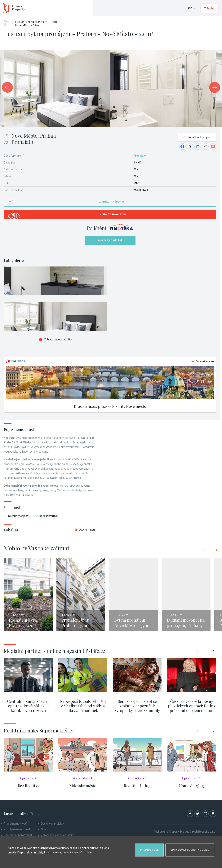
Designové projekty (52, 824)
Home (8, 22)
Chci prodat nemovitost (18, 835)
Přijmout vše (149, 850)
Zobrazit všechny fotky (55, 339)
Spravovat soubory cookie (190, 850)
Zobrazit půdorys (112, 202)
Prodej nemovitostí (15, 824)
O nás (44, 829)
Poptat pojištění (110, 241)
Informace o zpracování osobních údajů (68, 852)
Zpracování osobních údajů (57, 835)
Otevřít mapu (85, 530)
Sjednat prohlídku (113, 215)
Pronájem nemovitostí (17, 829)
